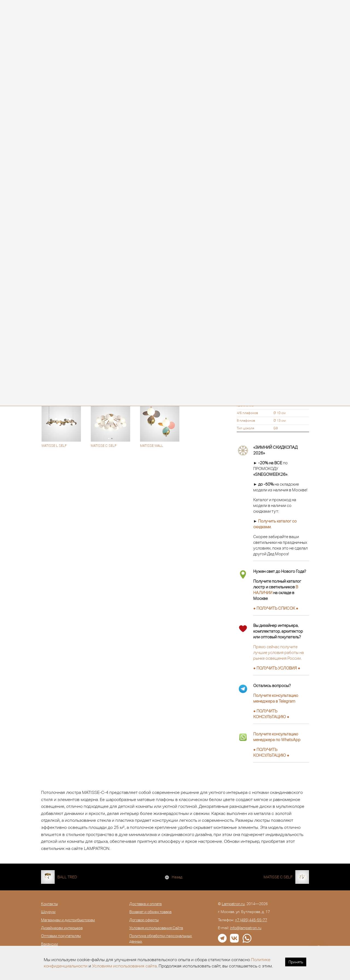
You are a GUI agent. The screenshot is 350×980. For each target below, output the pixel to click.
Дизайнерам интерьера (62, 928)
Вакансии (49, 944)
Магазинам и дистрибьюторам (68, 920)
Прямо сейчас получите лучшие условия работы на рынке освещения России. (278, 652)
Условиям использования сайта (124, 966)
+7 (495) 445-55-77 (251, 920)
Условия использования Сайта (156, 928)
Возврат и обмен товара (150, 912)
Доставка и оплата (145, 904)
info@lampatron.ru (246, 928)
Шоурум (48, 912)
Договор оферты (144, 920)
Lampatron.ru (233, 904)
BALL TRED (67, 877)
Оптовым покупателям (61, 936)
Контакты (49, 904)
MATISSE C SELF (278, 877)
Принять (296, 962)
